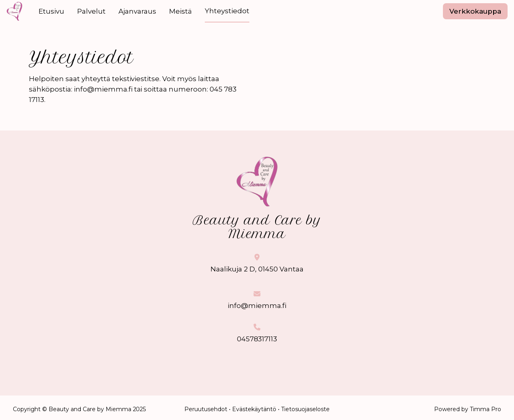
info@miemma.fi (257, 306)
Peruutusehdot (206, 409)
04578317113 (257, 339)
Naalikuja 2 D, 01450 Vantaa (257, 269)
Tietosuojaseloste (305, 409)
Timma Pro (485, 409)
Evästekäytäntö (254, 409)
